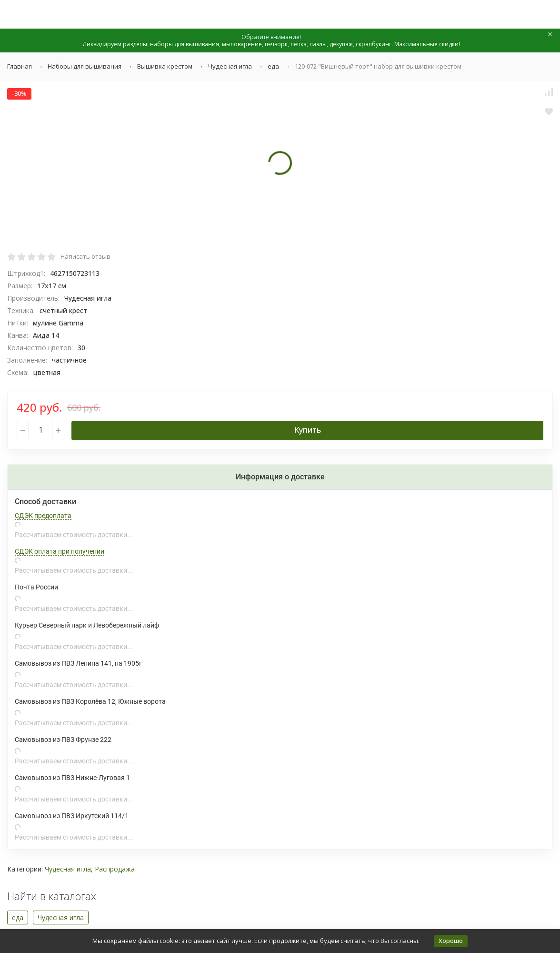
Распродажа (115, 869)
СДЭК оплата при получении (60, 551)
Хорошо (451, 941)
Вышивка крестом (165, 66)
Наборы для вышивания (85, 66)
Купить (308, 430)
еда (273, 66)
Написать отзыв (85, 256)
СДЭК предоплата (43, 516)
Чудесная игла (230, 66)
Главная (20, 66)
